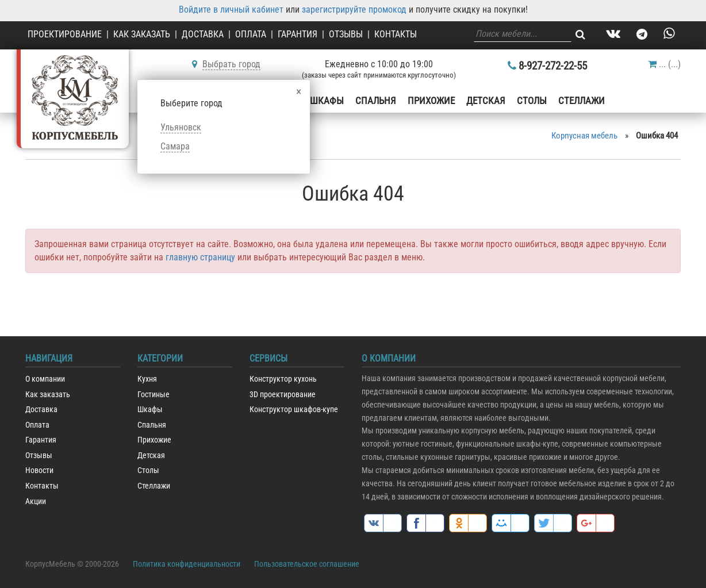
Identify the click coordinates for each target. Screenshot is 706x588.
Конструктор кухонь (283, 379)
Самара (175, 146)
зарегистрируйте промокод (354, 9)
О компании (45, 379)
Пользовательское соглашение (307, 564)
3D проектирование (283, 395)
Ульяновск (181, 127)
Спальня (376, 101)
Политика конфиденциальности (187, 564)
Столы (532, 101)
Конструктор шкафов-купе (294, 410)
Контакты (396, 34)
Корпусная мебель (584, 136)
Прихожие (431, 101)
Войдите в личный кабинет (231, 9)
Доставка (203, 34)
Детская (486, 101)
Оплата (251, 34)
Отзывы (346, 34)
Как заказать (142, 34)
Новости (39, 470)
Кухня (147, 379)
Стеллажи (582, 101)
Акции (36, 501)
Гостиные (154, 395)
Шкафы (327, 101)
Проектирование (65, 34)
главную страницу (200, 257)
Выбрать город (231, 64)
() (664, 64)
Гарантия (298, 34)
